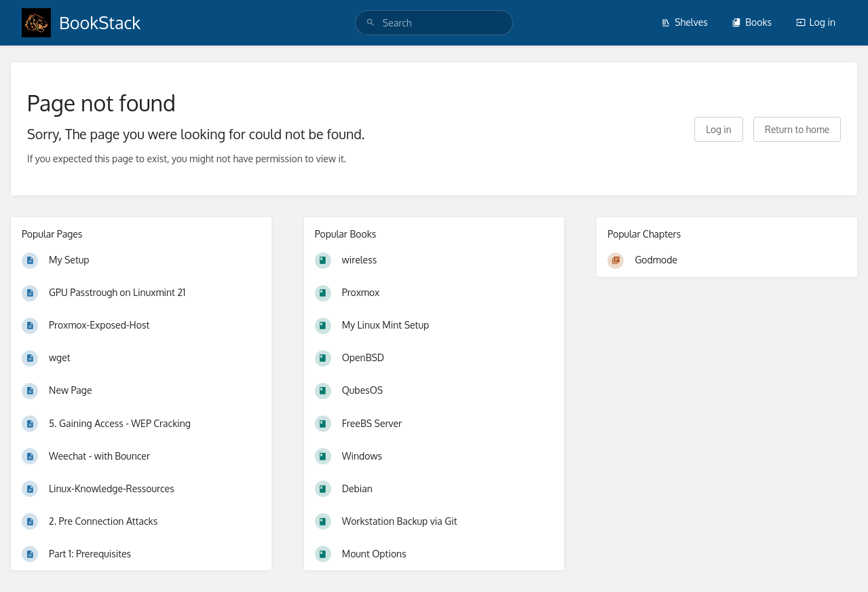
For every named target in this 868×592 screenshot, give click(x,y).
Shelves (684, 22)
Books (752, 22)
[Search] (371, 23)
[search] (434, 23)
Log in (816, 22)
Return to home (797, 129)
